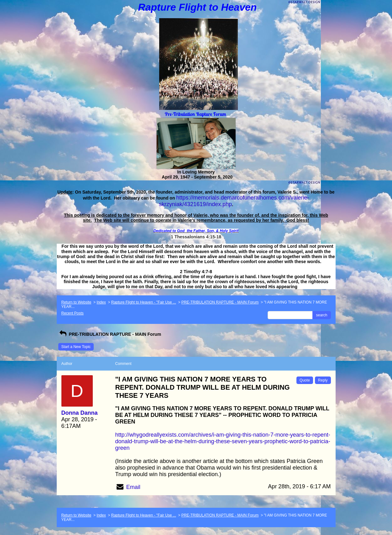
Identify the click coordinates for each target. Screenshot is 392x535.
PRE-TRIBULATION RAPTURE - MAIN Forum (220, 302)
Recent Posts (73, 313)
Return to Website (76, 302)
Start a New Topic (76, 347)
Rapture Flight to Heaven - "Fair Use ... (144, 302)
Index (101, 302)
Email (133, 487)
